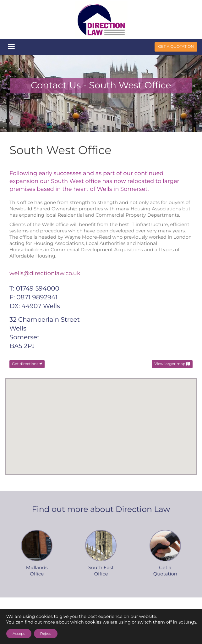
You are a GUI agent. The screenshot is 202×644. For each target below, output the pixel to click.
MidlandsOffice (37, 571)
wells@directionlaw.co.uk (45, 273)
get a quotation (176, 47)
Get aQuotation (165, 571)
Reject (46, 633)
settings (187, 622)
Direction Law (101, 19)
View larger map (172, 364)
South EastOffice (101, 571)
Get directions (27, 364)
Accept (19, 633)
